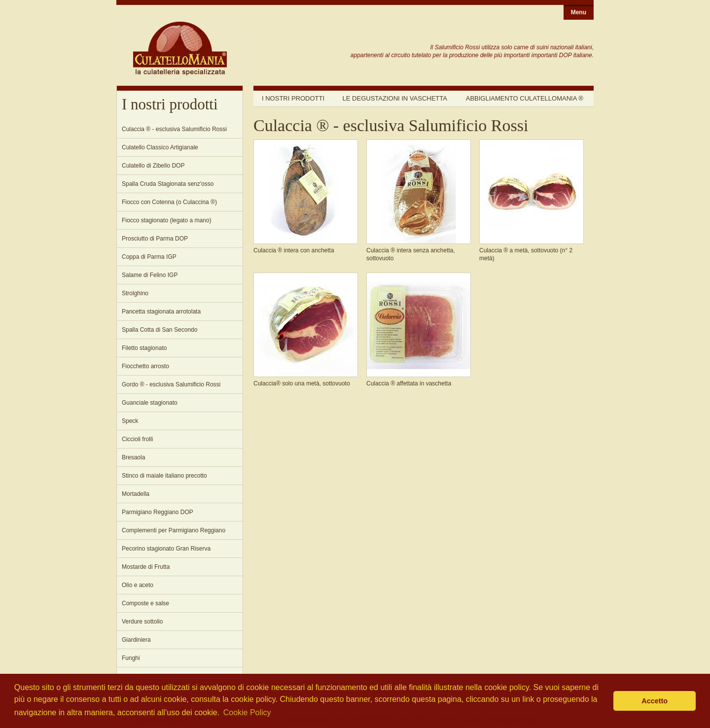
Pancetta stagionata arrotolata (161, 312)
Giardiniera (136, 640)
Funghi (131, 658)
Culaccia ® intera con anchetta (294, 250)
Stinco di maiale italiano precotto (164, 476)
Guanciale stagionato (150, 403)
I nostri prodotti (293, 98)
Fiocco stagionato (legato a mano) (166, 220)
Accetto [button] (655, 701)
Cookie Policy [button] (247, 712)
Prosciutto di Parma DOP (155, 239)
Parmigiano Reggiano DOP (158, 512)
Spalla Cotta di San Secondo (160, 330)
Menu (579, 12)
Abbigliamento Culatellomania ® (525, 98)
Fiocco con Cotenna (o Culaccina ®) (169, 202)
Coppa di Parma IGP (149, 257)
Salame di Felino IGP (150, 275)
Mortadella (136, 494)
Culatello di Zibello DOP (153, 166)
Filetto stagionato (144, 348)
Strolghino (135, 293)
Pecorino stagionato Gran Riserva (166, 549)
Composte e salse (145, 603)
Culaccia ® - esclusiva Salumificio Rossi (174, 129)
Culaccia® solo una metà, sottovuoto (302, 383)
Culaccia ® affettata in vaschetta (409, 383)
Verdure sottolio (142, 622)
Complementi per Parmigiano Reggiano (174, 530)
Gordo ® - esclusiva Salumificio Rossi (171, 384)
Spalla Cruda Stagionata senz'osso (168, 184)
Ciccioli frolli (137, 439)
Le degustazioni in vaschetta (395, 98)
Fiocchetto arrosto (145, 366)
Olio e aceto (138, 585)
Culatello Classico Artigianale (160, 147)
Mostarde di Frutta (146, 567)
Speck (130, 421)
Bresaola (133, 457)
